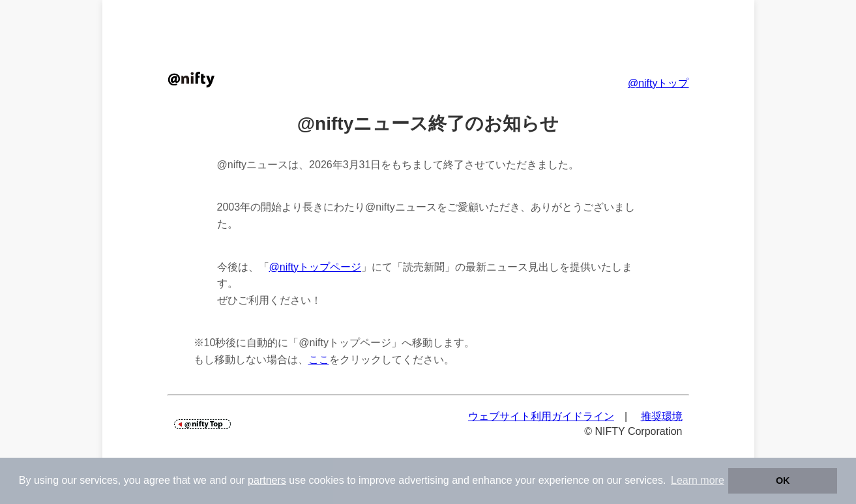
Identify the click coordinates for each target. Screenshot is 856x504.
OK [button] (783, 481)
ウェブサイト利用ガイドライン (541, 416)
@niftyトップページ (316, 267)
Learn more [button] (698, 480)
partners (267, 480)
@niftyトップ (658, 83)
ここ (319, 360)
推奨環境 (662, 416)
